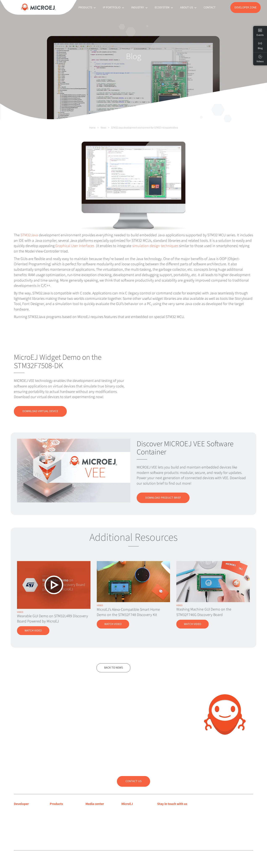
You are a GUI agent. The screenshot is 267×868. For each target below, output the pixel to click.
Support (19, 817)
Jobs (125, 833)
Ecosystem (164, 8)
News (103, 128)
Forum (18, 822)
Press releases (95, 817)
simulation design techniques (155, 246)
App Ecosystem (60, 822)
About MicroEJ (131, 811)
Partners (127, 827)
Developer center (26, 811)
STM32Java (29, 235)
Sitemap (113, 860)
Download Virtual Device (40, 411)
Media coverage (96, 811)
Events (260, 32)
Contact (210, 8)
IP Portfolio (114, 8)
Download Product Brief (163, 498)
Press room (93, 822)
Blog (124, 817)
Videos (260, 59)
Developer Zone (245, 8)
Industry (140, 8)
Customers (129, 822)
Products (88, 8)
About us (189, 8)
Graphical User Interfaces (75, 246)
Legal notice (85, 860)
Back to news (113, 668)
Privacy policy (99, 860)
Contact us (133, 781)
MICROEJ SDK (59, 817)
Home (92, 128)
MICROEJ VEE (59, 811)
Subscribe (172, 820)
